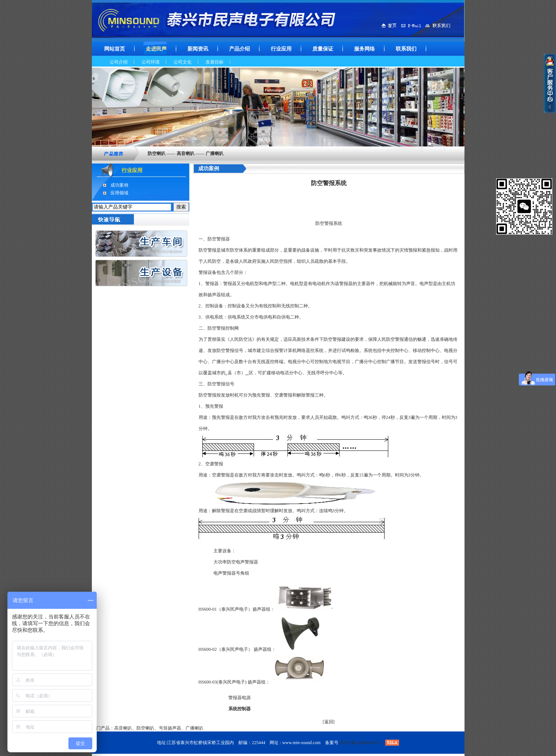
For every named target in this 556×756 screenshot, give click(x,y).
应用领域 (119, 193)
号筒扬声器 (170, 728)
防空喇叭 (145, 728)
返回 (329, 722)
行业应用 (132, 170)
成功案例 (119, 185)
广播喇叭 (195, 728)
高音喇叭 (123, 728)
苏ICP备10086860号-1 (361, 743)
